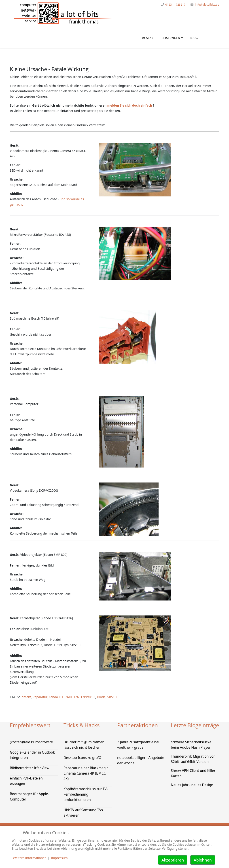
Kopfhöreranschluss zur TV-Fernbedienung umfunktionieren (86, 794)
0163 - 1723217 (175, 5)
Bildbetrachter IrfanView (30, 768)
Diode (101, 697)
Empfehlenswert (30, 725)
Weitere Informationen (30, 858)
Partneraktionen (138, 725)
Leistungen (171, 38)
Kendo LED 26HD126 (64, 697)
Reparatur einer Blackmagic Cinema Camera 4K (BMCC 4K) (86, 773)
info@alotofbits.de (207, 5)
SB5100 (113, 697)
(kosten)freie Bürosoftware (31, 742)
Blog (194, 38)
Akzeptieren (173, 860)
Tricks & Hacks (82, 725)
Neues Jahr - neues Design (192, 785)
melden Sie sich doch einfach (130, 105)
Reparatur (40, 697)
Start (148, 38)
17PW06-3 (88, 697)
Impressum (59, 858)
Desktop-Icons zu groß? (83, 758)
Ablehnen (203, 860)
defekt (26, 697)
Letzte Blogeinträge (195, 725)
